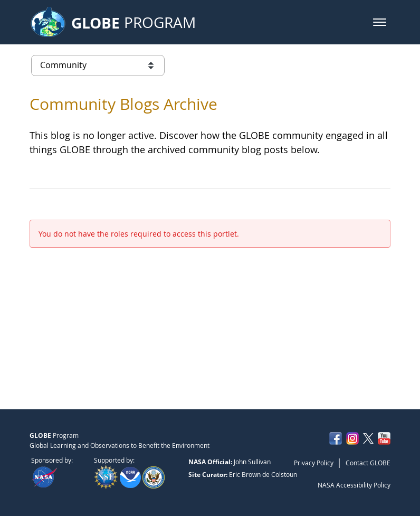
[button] (380, 22)
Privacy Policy (314, 463)
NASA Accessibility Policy (354, 485)
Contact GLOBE (368, 463)
